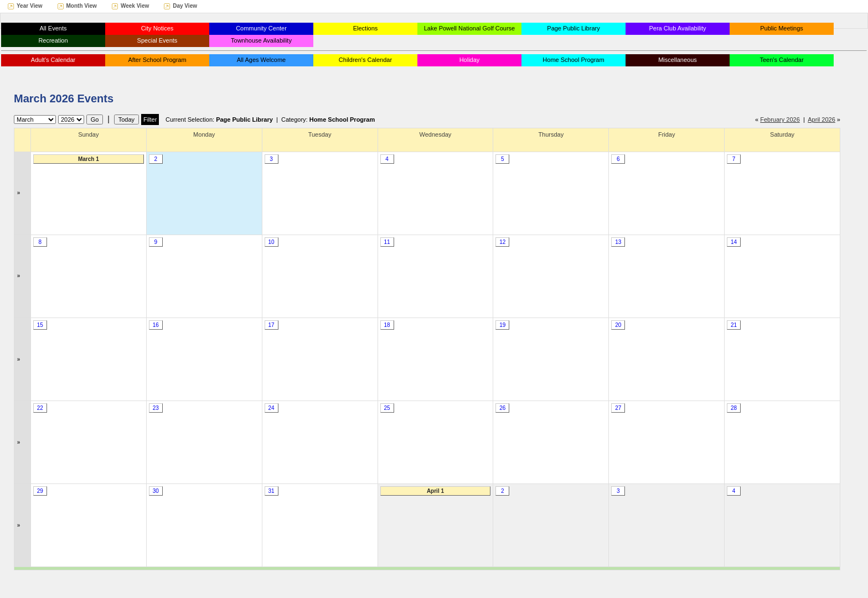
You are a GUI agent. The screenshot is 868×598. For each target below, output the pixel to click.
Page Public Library (573, 28)
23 (156, 408)
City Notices (157, 28)
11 (387, 242)
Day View (185, 6)
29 (40, 491)
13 (618, 242)
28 (734, 408)
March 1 (89, 159)
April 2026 (821, 119)
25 (387, 408)
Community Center (261, 28)
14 (734, 242)
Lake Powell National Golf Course (469, 28)
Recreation (53, 40)
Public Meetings (782, 28)
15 (40, 325)
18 (387, 325)
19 (502, 325)
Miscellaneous (678, 60)
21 (734, 325)
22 (40, 408)
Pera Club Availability (677, 28)
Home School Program (573, 60)
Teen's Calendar (781, 60)
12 (502, 242)
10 (272, 242)
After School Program (157, 60)
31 (272, 491)
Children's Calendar (365, 60)
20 (618, 325)
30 (156, 491)
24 (272, 408)
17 (272, 325)
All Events (53, 28)
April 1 (435, 491)
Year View (30, 6)
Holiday (470, 60)
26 (502, 408)
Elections (366, 28)
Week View (135, 6)
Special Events (157, 40)
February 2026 (780, 119)
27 (618, 408)
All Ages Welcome (261, 60)
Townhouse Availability (261, 40)
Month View (82, 6)
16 (156, 325)
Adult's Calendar (53, 60)
